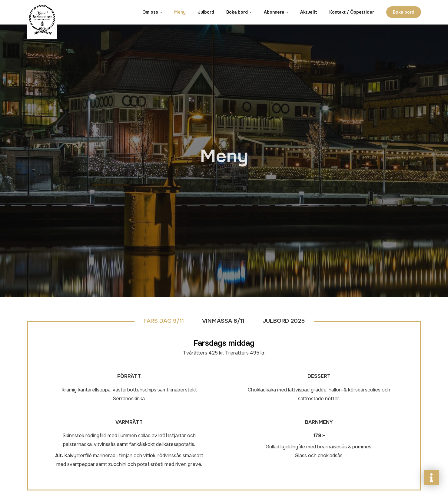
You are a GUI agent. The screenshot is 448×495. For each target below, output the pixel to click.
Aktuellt (309, 12)
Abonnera (274, 12)
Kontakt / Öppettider (352, 12)
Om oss (150, 12)
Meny (180, 12)
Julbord (206, 12)
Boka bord (237, 12)
